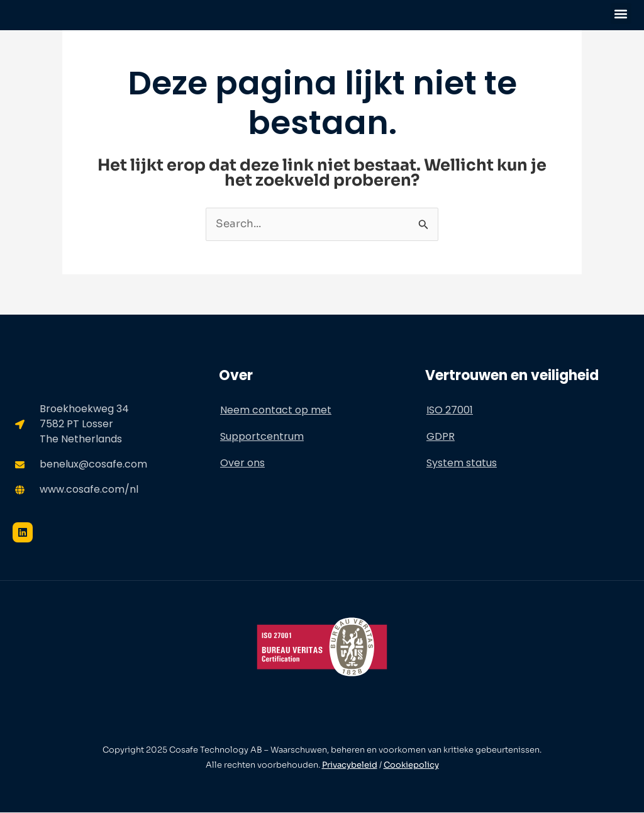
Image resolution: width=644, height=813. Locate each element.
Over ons (242, 463)
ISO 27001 (450, 410)
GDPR (441, 436)
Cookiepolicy (411, 765)
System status (462, 463)
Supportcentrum (262, 436)
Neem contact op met (276, 410)
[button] (621, 14)
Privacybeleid (350, 765)
